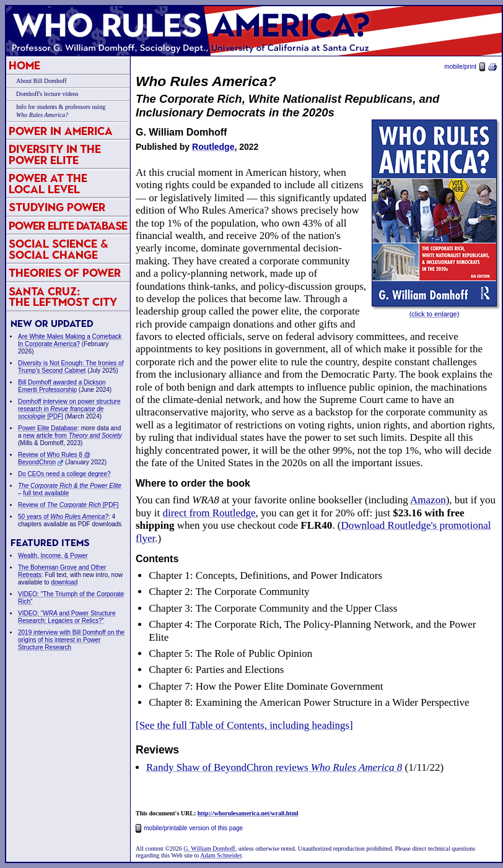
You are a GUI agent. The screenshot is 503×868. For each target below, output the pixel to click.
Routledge (213, 147)
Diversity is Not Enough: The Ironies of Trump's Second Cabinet (71, 367)
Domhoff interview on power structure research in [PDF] (69, 409)
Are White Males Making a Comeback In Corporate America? (70, 340)
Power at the (48, 184)
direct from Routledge (209, 513)
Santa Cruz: (63, 297)
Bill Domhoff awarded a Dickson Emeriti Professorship (62, 386)
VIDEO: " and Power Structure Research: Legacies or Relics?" (67, 617)
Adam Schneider (221, 855)
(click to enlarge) (435, 314)
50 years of (63, 517)
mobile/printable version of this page (189, 828)
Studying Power (57, 207)
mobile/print (470, 67)
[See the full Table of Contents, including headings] (244, 725)
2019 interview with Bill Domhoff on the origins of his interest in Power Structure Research (71, 640)
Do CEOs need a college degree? (64, 474)
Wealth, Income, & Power (53, 556)
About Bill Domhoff (41, 81)
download (64, 582)
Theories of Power (65, 273)
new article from (72, 436)
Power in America (61, 131)
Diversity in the (55, 154)
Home (24, 65)
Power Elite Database (68, 226)
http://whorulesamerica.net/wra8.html (248, 813)
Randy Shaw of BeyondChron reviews (274, 767)
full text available (46, 493)
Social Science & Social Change (59, 249)
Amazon (428, 500)
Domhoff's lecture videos (47, 94)
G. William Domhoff (209, 848)
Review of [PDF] (68, 505)
